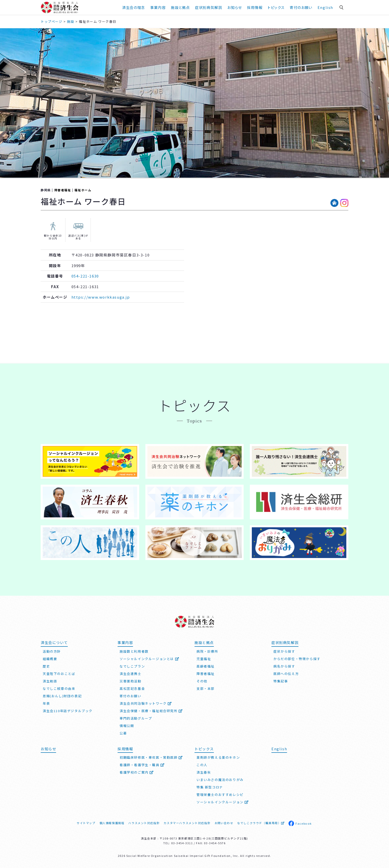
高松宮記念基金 (132, 688)
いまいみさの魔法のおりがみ (220, 780)
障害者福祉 (63, 190)
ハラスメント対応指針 (144, 823)
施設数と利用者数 (134, 651)
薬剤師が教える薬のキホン (218, 757)
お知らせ (234, 7)
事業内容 (158, 7)
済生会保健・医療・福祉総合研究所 (151, 711)
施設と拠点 (180, 7)
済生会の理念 (134, 7)
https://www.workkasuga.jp (101, 297)
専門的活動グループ (136, 718)
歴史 (46, 666)
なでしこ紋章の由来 (59, 688)
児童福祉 (204, 659)
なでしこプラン (132, 666)
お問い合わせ (224, 823)
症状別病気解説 (209, 7)
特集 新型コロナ (210, 787)
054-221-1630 (85, 276)
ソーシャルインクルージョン (223, 802)
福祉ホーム (83, 190)
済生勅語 (50, 681)
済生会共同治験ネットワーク (146, 703)
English (325, 7)
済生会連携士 (130, 674)
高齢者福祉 (206, 666)
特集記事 (281, 681)
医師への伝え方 (286, 674)
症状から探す (284, 651)
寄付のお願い (301, 7)
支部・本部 (206, 688)
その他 (202, 681)
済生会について (54, 642)
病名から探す (284, 666)
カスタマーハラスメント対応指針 (187, 823)
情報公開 (127, 726)
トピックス (276, 7)
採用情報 (255, 7)
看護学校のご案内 (137, 772)
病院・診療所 (207, 651)
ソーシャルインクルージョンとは (149, 659)
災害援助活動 (130, 681)
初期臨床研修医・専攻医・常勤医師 (151, 757)
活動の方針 (52, 651)
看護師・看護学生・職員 (142, 765)
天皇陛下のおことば (59, 674)
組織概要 (50, 659)
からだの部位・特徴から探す (297, 659)
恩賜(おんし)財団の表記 (62, 696)
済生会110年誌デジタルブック (68, 711)
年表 (46, 703)
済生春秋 (204, 772)
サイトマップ (86, 823)
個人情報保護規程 (112, 823)
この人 (202, 765)
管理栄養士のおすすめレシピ (220, 795)
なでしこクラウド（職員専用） (261, 823)
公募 (123, 733)
